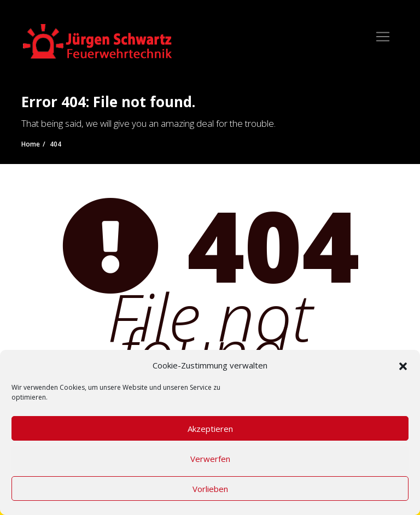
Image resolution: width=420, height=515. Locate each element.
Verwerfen (210, 459)
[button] (403, 365)
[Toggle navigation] (383, 37)
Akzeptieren (210, 429)
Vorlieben (210, 489)
